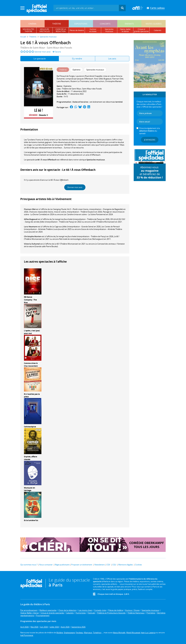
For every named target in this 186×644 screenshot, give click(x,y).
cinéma (32, 24)
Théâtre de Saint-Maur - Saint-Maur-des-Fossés (46, 48)
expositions (81, 24)
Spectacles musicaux (96, 160)
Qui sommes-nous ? (29, 565)
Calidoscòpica (30, 427)
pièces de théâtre (77, 30)
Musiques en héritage (29, 489)
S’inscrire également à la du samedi (149, 131)
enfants (129, 24)
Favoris (57, 52)
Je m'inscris (150, 140)
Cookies (138, 565)
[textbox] (86, 8)
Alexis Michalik (119, 633)
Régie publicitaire (62, 565)
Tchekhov (97, 633)
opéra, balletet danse (125, 30)
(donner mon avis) (43, 52)
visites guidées (154, 24)
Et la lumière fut (31, 520)
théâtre (57, 24)
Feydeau (79, 633)
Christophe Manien (33, 236)
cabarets (158, 30)
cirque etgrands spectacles (141, 30)
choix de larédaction (61, 30)
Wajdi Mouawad (133, 633)
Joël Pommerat (27, 635)
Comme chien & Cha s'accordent (31, 365)
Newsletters (100, 565)
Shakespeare (69, 633)
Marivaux (88, 633)
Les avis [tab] (112, 59)
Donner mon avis (75, 187)
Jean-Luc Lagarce (148, 633)
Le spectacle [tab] (40, 59)
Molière (60, 633)
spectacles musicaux (109, 30)
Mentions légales (126, 565)
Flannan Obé (30, 209)
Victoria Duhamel (32, 244)
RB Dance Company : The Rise (30, 300)
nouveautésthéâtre (28, 30)
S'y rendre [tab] (77, 59)
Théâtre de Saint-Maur (72, 89)
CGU (114, 565)
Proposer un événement (82, 565)
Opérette (67, 86)
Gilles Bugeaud (31, 219)
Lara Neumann (31, 227)
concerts (105, 24)
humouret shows (93, 30)
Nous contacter (46, 565)
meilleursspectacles (45, 30)
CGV (108, 565)
